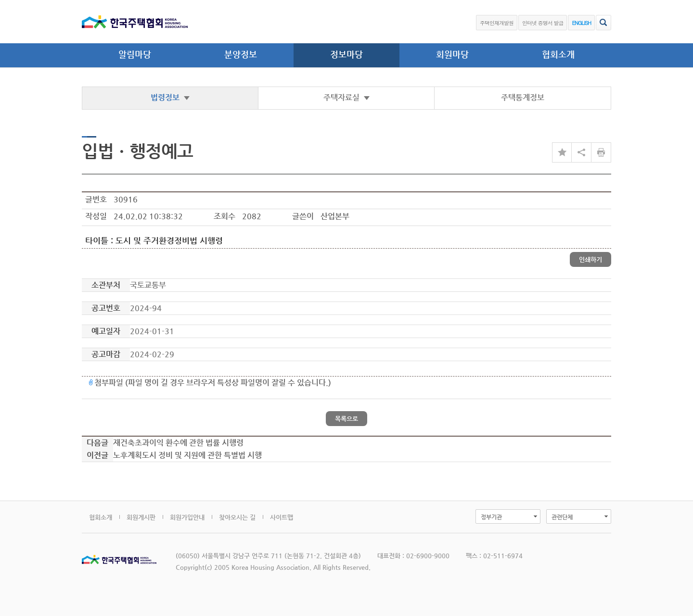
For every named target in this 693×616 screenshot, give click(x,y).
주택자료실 (346, 97)
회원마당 (452, 54)
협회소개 (558, 54)
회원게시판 (141, 517)
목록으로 (346, 419)
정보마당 (346, 54)
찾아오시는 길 (237, 517)
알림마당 (135, 54)
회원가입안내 (187, 517)
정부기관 (491, 517)
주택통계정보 (523, 97)
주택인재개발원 (497, 23)
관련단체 (562, 517)
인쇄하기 (590, 259)
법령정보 (170, 97)
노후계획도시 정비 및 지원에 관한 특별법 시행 (187, 455)
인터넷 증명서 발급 (543, 23)
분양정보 (241, 54)
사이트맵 (282, 517)
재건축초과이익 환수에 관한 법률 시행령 (178, 443)
